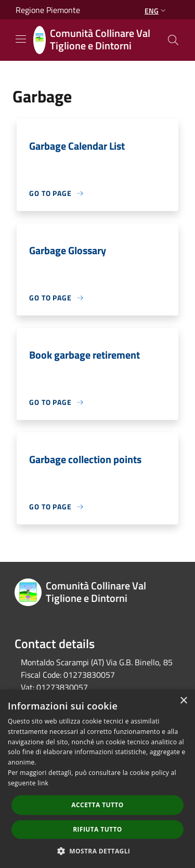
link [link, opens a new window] (43, 783)
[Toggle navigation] (21, 39)
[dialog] (97, 779)
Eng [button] (156, 11)
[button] (98, 851)
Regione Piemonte (48, 10)
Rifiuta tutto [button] (97, 829)
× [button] (183, 701)
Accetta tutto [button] (97, 805)
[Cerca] (173, 40)
